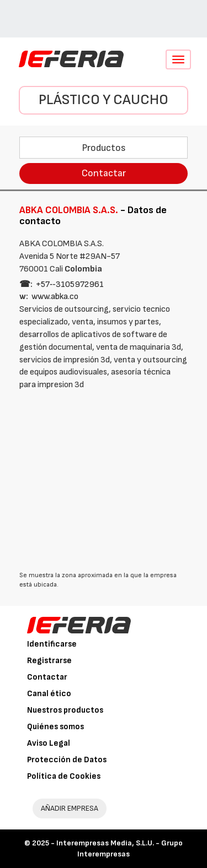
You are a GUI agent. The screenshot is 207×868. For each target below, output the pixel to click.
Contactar (104, 173)
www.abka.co (55, 297)
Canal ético (49, 694)
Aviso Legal (49, 743)
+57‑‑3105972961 (70, 284)
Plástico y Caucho (104, 100)
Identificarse (52, 644)
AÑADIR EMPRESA (70, 808)
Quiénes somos (55, 727)
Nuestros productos (65, 710)
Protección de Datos (67, 760)
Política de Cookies (64, 776)
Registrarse (49, 661)
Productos (104, 148)
